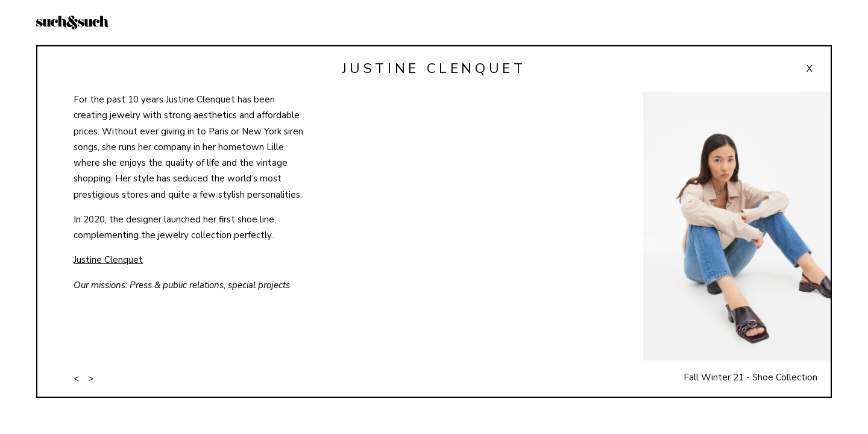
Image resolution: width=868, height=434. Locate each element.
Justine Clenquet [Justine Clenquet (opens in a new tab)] (108, 260)
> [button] (91, 379)
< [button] (76, 379)
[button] (731, 244)
